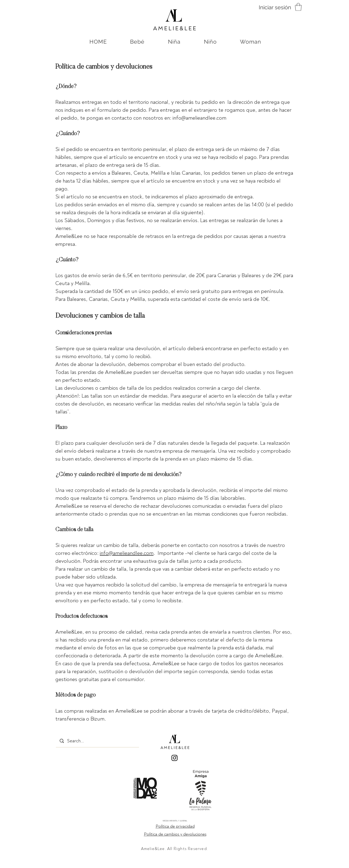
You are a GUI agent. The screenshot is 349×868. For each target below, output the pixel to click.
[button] (298, 7)
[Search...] (97, 741)
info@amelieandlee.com (199, 118)
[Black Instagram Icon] (174, 758)
